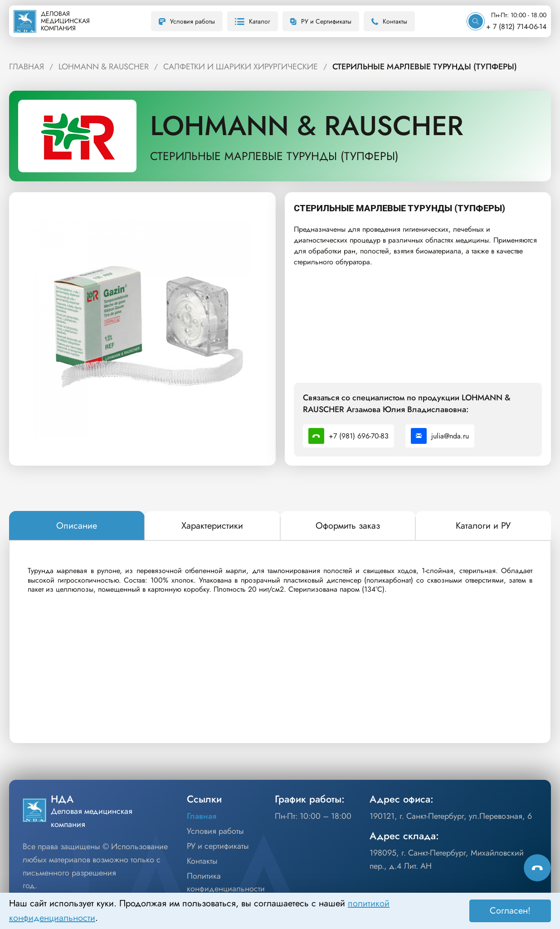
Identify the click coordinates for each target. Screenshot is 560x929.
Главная (202, 816)
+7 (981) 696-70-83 (348, 436)
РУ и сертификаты (218, 846)
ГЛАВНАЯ (27, 67)
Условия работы (187, 21)
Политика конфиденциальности (226, 883)
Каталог (253, 21)
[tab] (77, 526)
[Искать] (476, 21)
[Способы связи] (537, 868)
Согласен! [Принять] (510, 911)
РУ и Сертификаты (321, 21)
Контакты (389, 21)
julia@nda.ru (440, 436)
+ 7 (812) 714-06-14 (516, 27)
